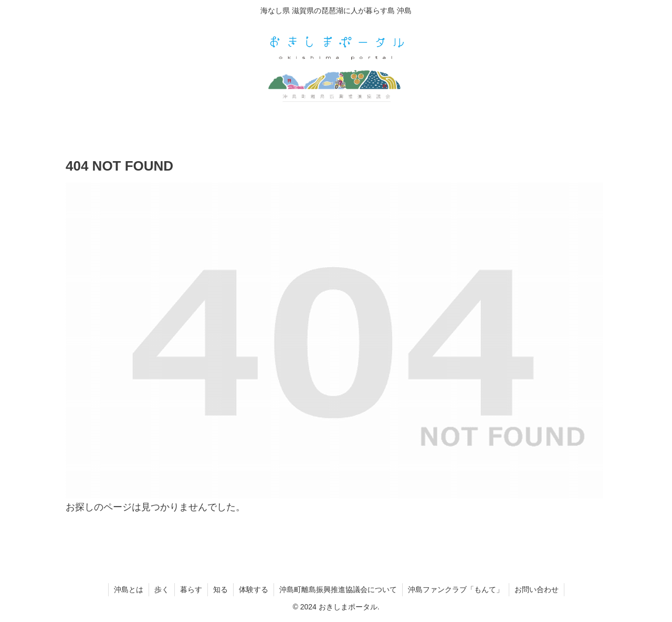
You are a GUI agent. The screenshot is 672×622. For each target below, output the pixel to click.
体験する (254, 589)
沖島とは (129, 589)
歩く (162, 589)
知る (220, 589)
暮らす (191, 589)
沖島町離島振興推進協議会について (338, 589)
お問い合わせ (537, 589)
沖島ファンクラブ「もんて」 (456, 589)
